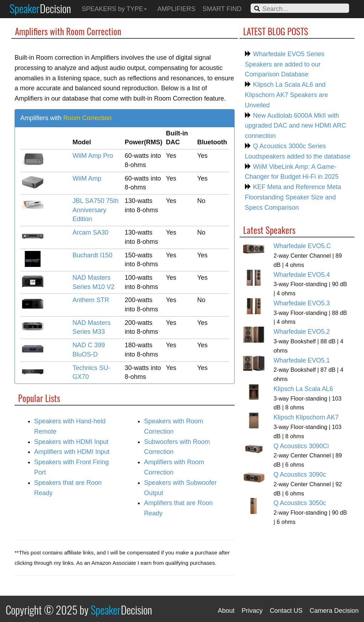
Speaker (40, 8)
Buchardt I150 (92, 255)
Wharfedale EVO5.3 (301, 303)
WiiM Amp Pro (93, 156)
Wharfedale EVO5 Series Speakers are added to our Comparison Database (285, 64)
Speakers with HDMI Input (71, 442)
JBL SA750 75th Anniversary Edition (95, 210)
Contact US (286, 611)
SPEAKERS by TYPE (114, 9)
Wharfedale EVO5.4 (301, 275)
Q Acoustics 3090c (300, 474)
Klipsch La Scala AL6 (303, 389)
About (226, 611)
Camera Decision (334, 611)
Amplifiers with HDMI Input (72, 452)
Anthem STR (91, 300)
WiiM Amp (87, 178)
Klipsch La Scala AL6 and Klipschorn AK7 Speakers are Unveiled (287, 95)
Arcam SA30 (90, 232)
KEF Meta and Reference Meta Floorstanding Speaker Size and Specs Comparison (293, 197)
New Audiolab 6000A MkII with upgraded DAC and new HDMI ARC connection (296, 126)
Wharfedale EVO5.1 (301, 360)
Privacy (252, 611)
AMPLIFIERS (176, 9)
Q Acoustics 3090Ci (301, 446)
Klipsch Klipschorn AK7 (306, 417)
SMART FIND (222, 9)
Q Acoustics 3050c (300, 503)
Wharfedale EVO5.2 (301, 332)
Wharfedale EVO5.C (302, 246)
